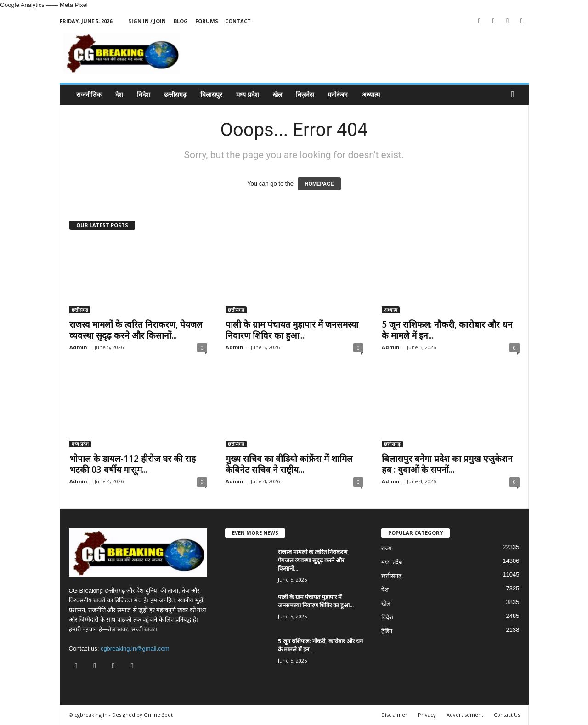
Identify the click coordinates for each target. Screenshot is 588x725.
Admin (78, 347)
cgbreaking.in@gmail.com (135, 649)
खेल (277, 94)
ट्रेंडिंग (387, 631)
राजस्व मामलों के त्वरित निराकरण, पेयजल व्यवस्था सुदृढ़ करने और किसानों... (136, 330)
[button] (515, 95)
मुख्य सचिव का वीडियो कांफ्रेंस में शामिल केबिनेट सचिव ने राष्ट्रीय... (289, 464)
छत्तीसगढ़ (175, 94)
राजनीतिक (89, 94)
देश (119, 94)
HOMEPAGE (319, 184)
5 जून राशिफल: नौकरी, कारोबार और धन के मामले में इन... (447, 330)
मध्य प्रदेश (248, 94)
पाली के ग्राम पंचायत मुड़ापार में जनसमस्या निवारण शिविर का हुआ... (292, 330)
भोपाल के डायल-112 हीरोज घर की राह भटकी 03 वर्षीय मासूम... (133, 464)
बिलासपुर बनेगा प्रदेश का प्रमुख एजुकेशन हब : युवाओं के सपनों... (447, 464)
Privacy (427, 715)
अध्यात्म (371, 94)
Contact (238, 21)
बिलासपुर (211, 94)
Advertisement (465, 715)
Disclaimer (394, 715)
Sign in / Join (147, 21)
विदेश (144, 94)
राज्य (387, 548)
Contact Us (507, 715)
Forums (207, 21)
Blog (181, 21)
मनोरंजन (338, 94)
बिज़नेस (305, 94)
